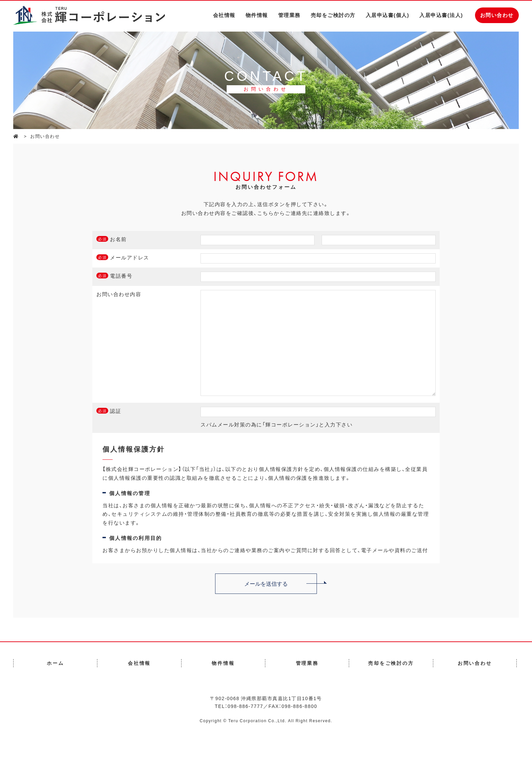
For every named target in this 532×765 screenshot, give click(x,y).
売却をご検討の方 (333, 15)
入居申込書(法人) (441, 15)
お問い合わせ (497, 15)
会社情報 (224, 15)
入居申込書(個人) (388, 15)
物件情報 (257, 15)
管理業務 (289, 15)
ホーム (55, 683)
